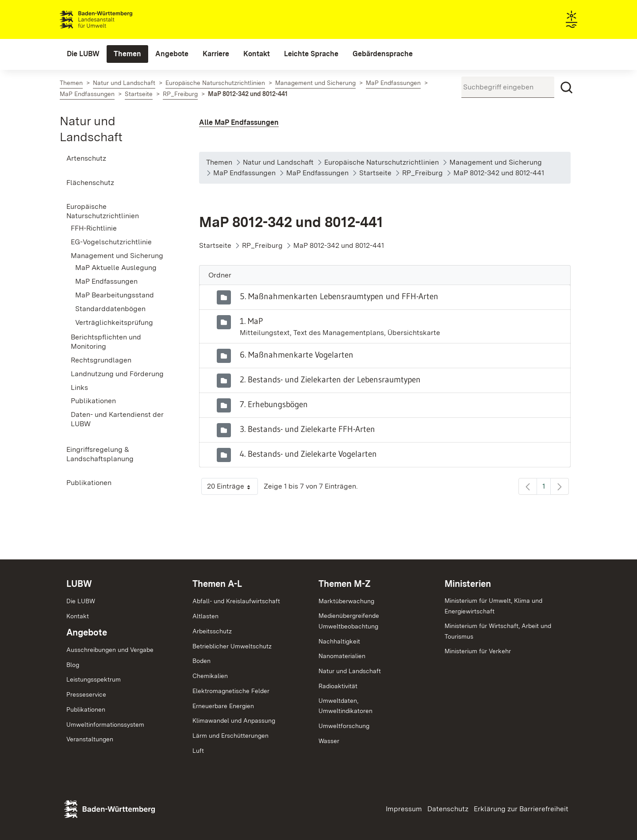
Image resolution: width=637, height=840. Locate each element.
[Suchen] (567, 88)
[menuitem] (83, 54)
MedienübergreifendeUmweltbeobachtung (349, 621)
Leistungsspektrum (94, 679)
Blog (73, 665)
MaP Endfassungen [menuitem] (106, 281)
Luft (198, 751)
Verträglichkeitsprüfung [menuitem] (114, 322)
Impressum (404, 809)
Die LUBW (81, 601)
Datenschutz (448, 809)
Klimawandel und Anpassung (234, 721)
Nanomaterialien (342, 656)
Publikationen (86, 709)
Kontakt (78, 616)
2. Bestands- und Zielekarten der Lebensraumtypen (330, 379)
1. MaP (251, 321)
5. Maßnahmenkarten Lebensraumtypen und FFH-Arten (339, 296)
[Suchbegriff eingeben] (508, 87)
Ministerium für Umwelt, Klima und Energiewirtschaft (493, 606)
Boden (201, 661)
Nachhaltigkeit (339, 641)
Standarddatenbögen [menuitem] (110, 309)
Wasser (329, 741)
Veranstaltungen (90, 739)
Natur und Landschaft (350, 671)
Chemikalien (210, 676)
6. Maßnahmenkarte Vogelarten (297, 354)
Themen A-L (217, 584)
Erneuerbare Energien (223, 706)
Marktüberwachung (346, 601)
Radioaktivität (338, 686)
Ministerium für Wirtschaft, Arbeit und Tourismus (498, 631)
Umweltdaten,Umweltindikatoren (345, 706)
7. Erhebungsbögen (274, 404)
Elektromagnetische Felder (231, 691)
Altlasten (205, 616)
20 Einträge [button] (232, 488)
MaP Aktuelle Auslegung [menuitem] (116, 268)
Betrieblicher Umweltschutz (232, 646)
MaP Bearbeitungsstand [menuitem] (115, 295)
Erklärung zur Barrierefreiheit (521, 809)
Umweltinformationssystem (105, 724)
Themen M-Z (345, 584)
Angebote (87, 632)
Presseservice (86, 694)
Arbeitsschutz (212, 631)
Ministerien (468, 584)
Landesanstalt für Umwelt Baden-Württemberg (112, 19)
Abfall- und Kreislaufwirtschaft (236, 601)
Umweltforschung (344, 726)
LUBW (79, 584)
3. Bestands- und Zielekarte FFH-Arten (307, 429)
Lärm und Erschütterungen (230, 736)
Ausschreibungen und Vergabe (110, 650)
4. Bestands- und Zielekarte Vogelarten (308, 454)
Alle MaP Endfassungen (239, 122)
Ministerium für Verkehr (478, 651)
